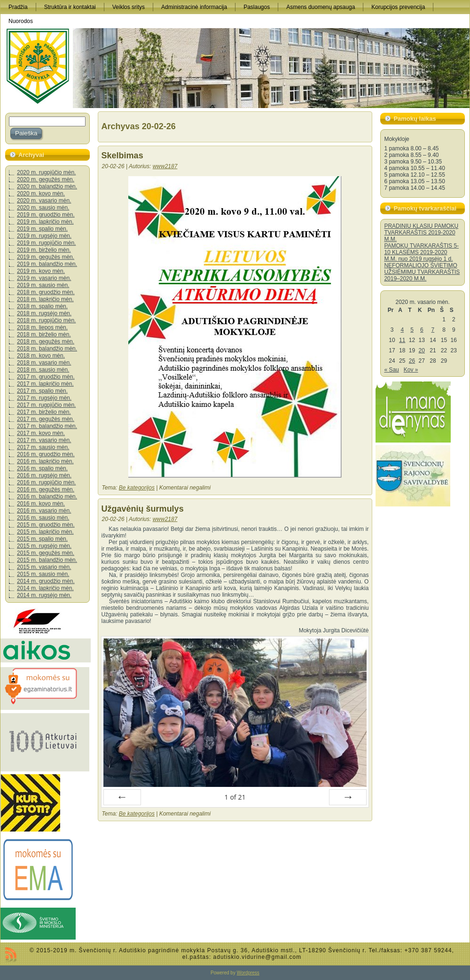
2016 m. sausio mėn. (43, 518)
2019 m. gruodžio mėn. (46, 215)
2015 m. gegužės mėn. (46, 553)
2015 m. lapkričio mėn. (45, 532)
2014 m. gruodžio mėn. (46, 581)
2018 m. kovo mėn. (41, 356)
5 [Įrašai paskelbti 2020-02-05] (412, 330)
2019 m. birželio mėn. (44, 250)
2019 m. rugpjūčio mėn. (46, 243)
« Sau (391, 370)
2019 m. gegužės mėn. (46, 257)
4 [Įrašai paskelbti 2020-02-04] (402, 330)
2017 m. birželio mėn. (44, 412)
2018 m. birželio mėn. (44, 334)
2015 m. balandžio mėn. (47, 560)
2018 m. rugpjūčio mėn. (46, 320)
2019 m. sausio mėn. (43, 285)
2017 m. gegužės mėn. (46, 419)
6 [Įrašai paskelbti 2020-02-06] (422, 330)
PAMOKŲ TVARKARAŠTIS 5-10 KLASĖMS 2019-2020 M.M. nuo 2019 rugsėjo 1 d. (421, 252)
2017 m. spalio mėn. (42, 391)
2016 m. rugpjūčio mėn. (46, 482)
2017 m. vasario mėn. (44, 440)
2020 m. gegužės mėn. (46, 179)
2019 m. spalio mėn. (42, 229)
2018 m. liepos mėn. (42, 327)
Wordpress (248, 973)
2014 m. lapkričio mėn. (45, 588)
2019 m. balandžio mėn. (47, 264)
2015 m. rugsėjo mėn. (44, 546)
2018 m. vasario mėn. (44, 363)
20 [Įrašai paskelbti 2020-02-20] (422, 350)
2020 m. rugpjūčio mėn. (46, 172)
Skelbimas (122, 156)
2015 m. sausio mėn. (43, 574)
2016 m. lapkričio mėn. (45, 461)
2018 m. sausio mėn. (43, 370)
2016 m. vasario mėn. (44, 511)
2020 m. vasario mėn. (44, 201)
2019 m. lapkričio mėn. (45, 222)
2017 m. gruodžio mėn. (46, 377)
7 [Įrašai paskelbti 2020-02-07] (433, 330)
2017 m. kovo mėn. (41, 433)
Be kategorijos (137, 488)
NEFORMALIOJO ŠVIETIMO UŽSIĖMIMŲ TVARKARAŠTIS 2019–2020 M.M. (422, 272)
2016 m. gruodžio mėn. (46, 454)
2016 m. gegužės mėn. (46, 490)
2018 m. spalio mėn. (42, 306)
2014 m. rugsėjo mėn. (44, 595)
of (235, 797)
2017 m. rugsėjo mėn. (44, 398)
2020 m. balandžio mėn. (47, 187)
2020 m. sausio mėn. (43, 208)
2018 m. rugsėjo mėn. (44, 313)
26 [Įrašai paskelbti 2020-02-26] (412, 361)
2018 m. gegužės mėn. (46, 342)
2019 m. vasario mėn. (44, 278)
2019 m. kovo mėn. (41, 271)
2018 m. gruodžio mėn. (46, 292)
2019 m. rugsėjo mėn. (44, 236)
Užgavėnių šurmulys (143, 509)
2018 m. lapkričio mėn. (45, 299)
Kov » (411, 370)
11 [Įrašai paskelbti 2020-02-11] (402, 340)
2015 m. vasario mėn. (44, 567)
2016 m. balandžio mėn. (47, 497)
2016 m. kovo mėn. (41, 504)
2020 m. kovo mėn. (41, 194)
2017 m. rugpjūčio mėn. (46, 405)
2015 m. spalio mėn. (42, 539)
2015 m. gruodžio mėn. (46, 525)
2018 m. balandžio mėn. (47, 349)
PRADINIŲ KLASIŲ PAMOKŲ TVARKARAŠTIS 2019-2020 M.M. (421, 233)
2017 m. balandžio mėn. (47, 426)
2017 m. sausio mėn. (43, 447)
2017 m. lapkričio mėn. (45, 384)
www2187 (165, 166)
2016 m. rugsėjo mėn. (44, 475)
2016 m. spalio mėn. (42, 468)
